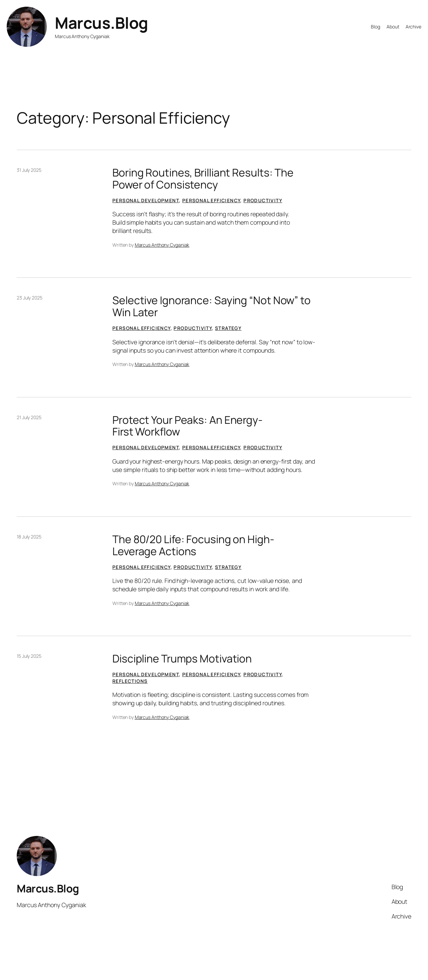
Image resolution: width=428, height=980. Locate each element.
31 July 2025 (29, 170)
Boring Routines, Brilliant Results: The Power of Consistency (203, 179)
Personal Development (146, 200)
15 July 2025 (29, 656)
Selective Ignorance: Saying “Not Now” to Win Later (211, 306)
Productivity (263, 200)
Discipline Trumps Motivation (182, 659)
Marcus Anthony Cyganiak (162, 245)
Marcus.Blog (101, 23)
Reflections (130, 681)
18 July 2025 (29, 537)
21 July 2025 (29, 417)
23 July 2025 (30, 298)
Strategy (228, 328)
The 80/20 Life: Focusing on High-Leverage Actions (193, 545)
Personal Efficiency (211, 200)
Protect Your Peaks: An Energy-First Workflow (187, 426)
